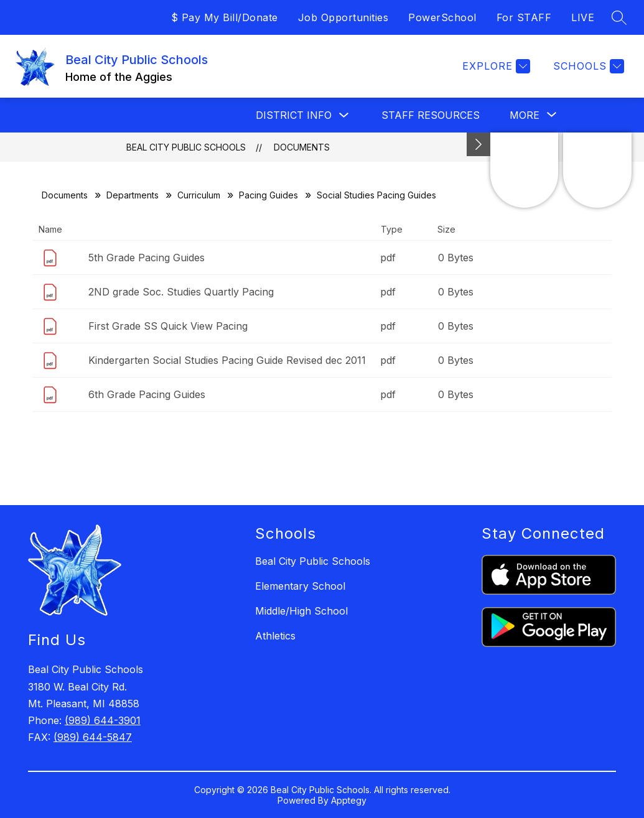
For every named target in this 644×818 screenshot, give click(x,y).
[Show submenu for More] (525, 115)
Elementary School (300, 586)
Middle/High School (301, 611)
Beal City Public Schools (186, 147)
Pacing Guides (268, 195)
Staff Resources (431, 115)
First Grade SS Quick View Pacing (168, 326)
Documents (302, 147)
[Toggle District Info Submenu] (344, 115)
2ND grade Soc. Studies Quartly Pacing (181, 292)
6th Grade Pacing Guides (147, 394)
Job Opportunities (343, 17)
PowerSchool (442, 17)
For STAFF (524, 17)
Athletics (275, 636)
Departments (133, 195)
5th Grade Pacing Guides (147, 258)
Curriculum (199, 195)
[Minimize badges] (478, 144)
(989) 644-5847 (93, 737)
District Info (294, 115)
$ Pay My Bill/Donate (225, 17)
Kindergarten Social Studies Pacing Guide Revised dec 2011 (227, 360)
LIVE (583, 17)
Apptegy (349, 800)
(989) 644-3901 (103, 720)
